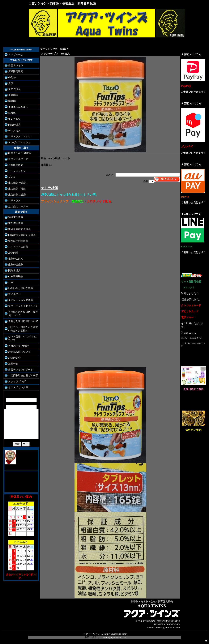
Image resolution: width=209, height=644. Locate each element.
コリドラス (13, 200)
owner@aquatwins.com (114, 637)
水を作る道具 (15, 223)
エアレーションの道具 (19, 300)
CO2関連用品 (14, 276)
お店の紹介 (13, 358)
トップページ (15, 55)
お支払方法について (18, 352)
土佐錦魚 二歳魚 (16, 195)
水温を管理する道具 (18, 229)
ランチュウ (13, 119)
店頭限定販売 (15, 71)
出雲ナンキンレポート (19, 370)
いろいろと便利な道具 (19, 288)
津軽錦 (11, 101)
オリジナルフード (17, 159)
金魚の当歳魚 (15, 264)
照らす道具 (13, 270)
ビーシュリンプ (16, 171)
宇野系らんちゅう (17, 107)
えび (10, 83)
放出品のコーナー (17, 206)
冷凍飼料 (12, 253)
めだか (11, 77)
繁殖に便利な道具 (17, 241)
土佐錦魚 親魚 (16, 189)
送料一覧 (12, 364)
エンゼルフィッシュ (18, 142)
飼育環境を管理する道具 (21, 235)
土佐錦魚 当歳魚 (16, 183)
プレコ (11, 177)
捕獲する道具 (15, 217)
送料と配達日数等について (22, 321)
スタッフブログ (16, 381)
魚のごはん (13, 89)
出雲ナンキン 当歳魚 (19, 153)
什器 (10, 282)
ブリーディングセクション (22, 306)
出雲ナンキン (15, 65)
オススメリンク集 (17, 387)
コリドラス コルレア (19, 136)
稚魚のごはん (15, 259)
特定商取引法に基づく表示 (22, 375)
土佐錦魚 (12, 95)
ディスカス (13, 131)
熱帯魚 (11, 113)
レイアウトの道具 (17, 247)
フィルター (13, 294)
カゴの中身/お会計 (17, 346)
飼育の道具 (13, 125)
